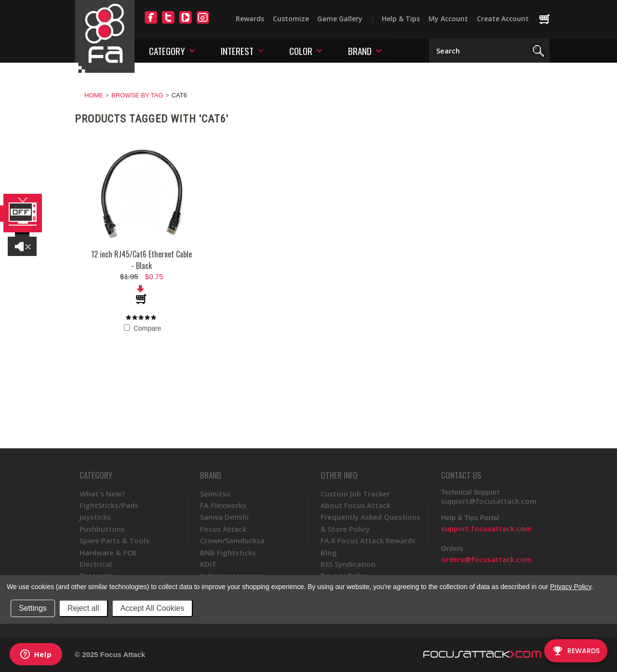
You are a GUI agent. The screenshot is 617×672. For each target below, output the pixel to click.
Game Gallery (340, 19)
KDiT (208, 564)
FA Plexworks (223, 505)
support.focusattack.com (486, 528)
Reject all (83, 608)
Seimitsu (215, 494)
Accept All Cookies (153, 608)
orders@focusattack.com (486, 559)
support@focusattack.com (489, 501)
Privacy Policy (570, 587)
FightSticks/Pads (109, 505)
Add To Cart (142, 295)
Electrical (96, 564)
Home (94, 95)
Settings (33, 608)
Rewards (250, 19)
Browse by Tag (137, 95)
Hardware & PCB (108, 552)
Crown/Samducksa (232, 540)
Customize (291, 19)
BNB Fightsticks (228, 552)
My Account (448, 19)
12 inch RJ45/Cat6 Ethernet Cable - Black (141, 260)
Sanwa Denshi (224, 517)
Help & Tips (401, 19)
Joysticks (95, 517)
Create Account (503, 19)
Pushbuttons (102, 529)
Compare (142, 328)
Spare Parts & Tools (114, 540)
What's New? (102, 494)
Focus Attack (223, 529)
